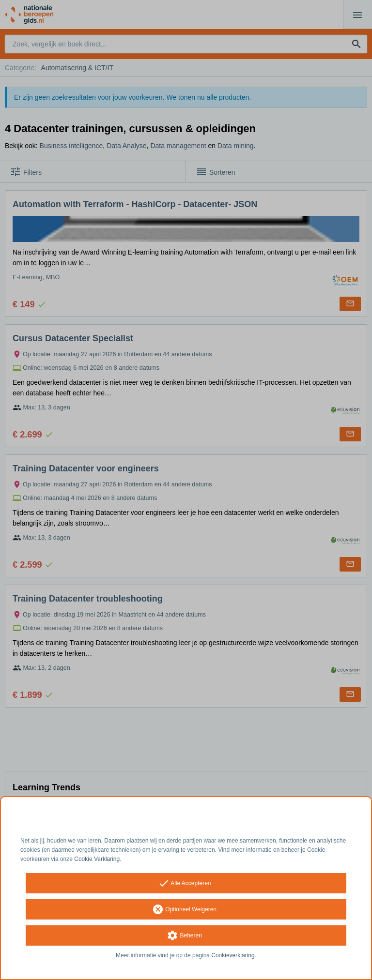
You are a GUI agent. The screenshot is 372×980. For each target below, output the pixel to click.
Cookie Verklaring (97, 859)
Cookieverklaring (233, 955)
